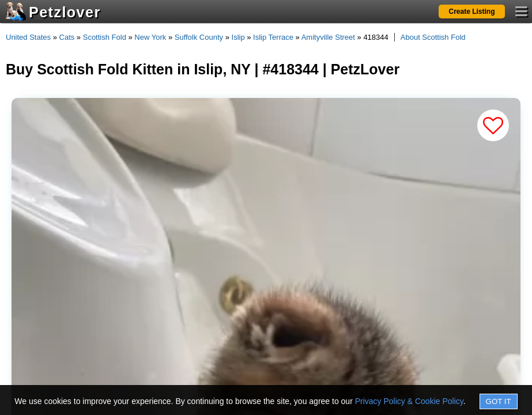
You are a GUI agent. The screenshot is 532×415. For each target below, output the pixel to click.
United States (28, 37)
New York (150, 37)
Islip (238, 37)
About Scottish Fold (433, 37)
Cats (67, 37)
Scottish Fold (105, 37)
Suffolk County (199, 37)
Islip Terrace (273, 37)
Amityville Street (328, 37)
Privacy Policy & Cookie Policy (409, 401)
